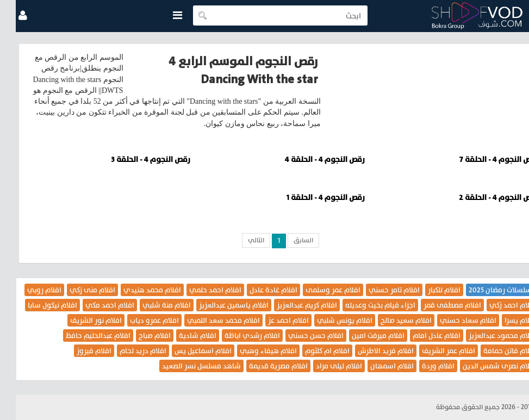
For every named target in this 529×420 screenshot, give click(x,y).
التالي (240, 240)
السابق (288, 240)
